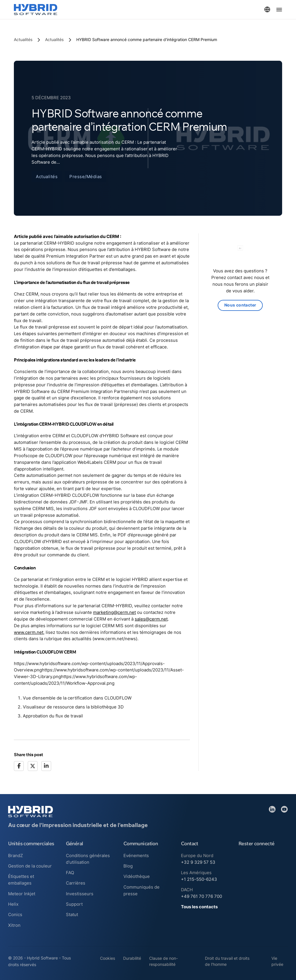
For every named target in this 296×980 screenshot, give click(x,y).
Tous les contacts (199, 907)
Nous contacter (240, 305)
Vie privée (277, 961)
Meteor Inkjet (22, 894)
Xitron (14, 925)
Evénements (136, 856)
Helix (13, 904)
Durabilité (132, 958)
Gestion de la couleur (30, 866)
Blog (128, 866)
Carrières (76, 883)
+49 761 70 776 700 (201, 896)
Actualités (23, 40)
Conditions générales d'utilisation (88, 859)
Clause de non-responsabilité (163, 961)
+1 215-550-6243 (199, 879)
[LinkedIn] (46, 766)
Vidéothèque (137, 876)
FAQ (70, 873)
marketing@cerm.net (114, 612)
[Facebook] (19, 766)
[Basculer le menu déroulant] (267, 9)
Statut (72, 915)
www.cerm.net (29, 632)
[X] (33, 766)
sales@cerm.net (151, 619)
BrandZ (15, 856)
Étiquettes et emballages (21, 880)
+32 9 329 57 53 (198, 862)
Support (74, 904)
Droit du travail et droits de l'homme (227, 961)
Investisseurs (80, 894)
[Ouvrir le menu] (279, 10)
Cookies (108, 958)
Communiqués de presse (141, 890)
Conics (15, 915)
